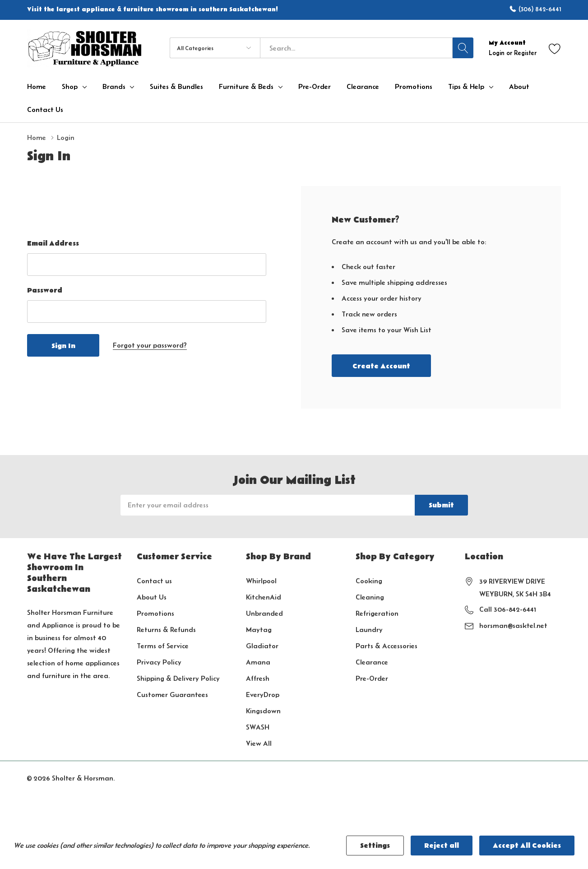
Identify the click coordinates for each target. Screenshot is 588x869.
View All (259, 743)
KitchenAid (264, 597)
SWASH (258, 727)
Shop (70, 87)
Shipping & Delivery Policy (178, 678)
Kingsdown (263, 711)
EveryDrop (263, 695)
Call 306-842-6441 (508, 609)
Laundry (369, 630)
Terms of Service (163, 646)
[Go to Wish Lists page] (555, 48)
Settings (375, 846)
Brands (114, 87)
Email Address (53, 243)
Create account (381, 366)
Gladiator (262, 646)
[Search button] (463, 48)
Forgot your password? (150, 345)
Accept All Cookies (527, 846)
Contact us (154, 581)
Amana (258, 662)
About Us (152, 597)
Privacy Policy (159, 662)
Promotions (155, 613)
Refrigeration (377, 613)
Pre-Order (372, 678)
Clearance (372, 662)
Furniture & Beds (246, 87)
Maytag (259, 630)
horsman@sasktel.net (513, 625)
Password (45, 290)
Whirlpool (261, 581)
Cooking (369, 581)
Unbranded (264, 613)
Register (525, 53)
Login (498, 53)
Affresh (258, 678)
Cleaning (370, 597)
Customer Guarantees (172, 695)
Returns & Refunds (166, 630)
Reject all (442, 846)
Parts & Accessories (387, 646)
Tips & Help (466, 87)
